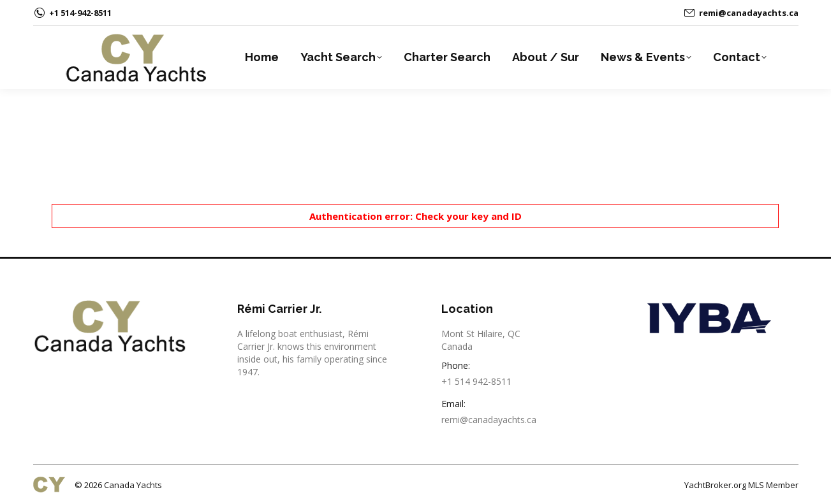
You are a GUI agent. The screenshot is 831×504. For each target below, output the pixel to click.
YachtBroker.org (715, 485)
